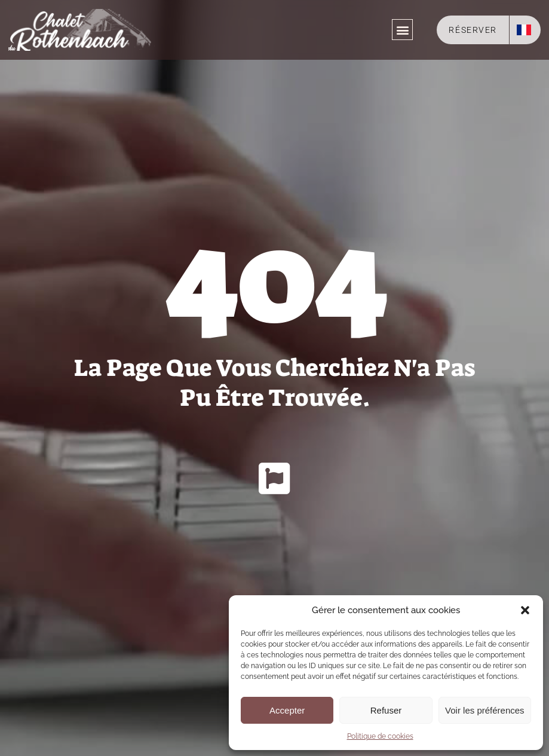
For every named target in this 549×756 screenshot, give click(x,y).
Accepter (287, 710)
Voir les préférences (485, 710)
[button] (525, 610)
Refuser (386, 710)
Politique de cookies (380, 736)
